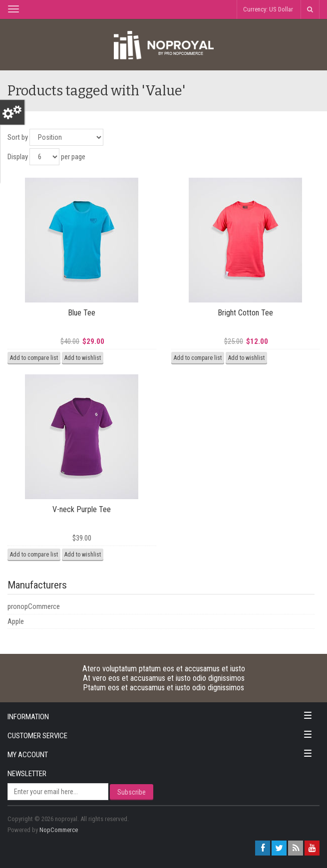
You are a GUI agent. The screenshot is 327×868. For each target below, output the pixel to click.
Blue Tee (82, 313)
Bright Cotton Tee (245, 313)
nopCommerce (59, 830)
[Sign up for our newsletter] (58, 792)
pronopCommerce (34, 606)
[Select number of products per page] (44, 157)
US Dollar (281, 9)
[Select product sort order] (66, 137)
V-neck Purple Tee (82, 509)
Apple (16, 621)
